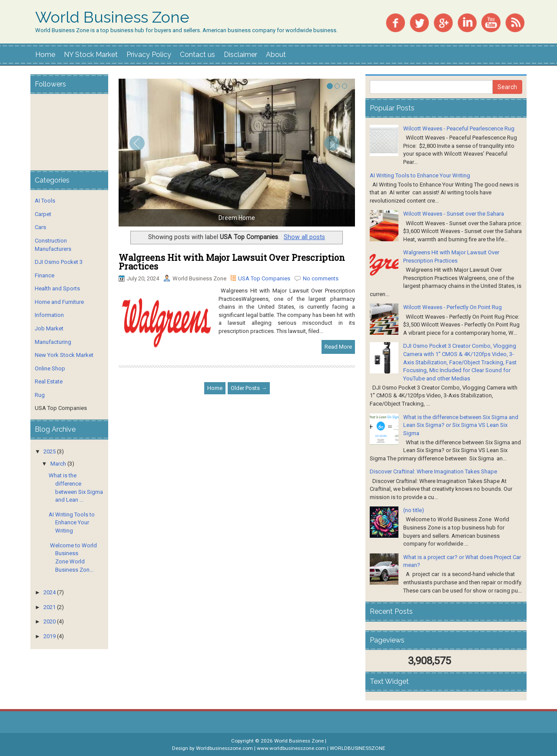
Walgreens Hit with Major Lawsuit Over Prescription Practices (232, 262)
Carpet (43, 214)
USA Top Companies (264, 278)
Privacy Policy (149, 55)
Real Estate (49, 381)
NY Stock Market (91, 55)
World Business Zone (112, 17)
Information (49, 315)
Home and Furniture (59, 302)
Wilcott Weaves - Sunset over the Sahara (454, 214)
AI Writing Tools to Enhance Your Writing (72, 523)
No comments (321, 278)
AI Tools (45, 201)
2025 (50, 451)
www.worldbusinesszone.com (291, 748)
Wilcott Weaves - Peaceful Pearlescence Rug (459, 128)
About (276, 55)
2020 (50, 621)
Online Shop (50, 368)
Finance (45, 275)
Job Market (49, 328)
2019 (50, 636)
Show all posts (304, 237)
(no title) (414, 510)
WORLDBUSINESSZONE (358, 748)
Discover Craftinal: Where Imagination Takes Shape (433, 471)
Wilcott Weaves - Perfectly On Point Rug (453, 307)
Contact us (197, 55)
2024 (50, 592)
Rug (40, 395)
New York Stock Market (64, 355)
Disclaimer (240, 55)
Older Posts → (249, 388)
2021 (50, 607)
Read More (338, 347)
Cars (40, 227)
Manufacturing (53, 342)
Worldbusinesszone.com (224, 748)
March (58, 464)
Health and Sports (57, 288)
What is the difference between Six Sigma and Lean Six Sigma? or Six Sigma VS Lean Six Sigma (461, 425)
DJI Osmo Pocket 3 (59, 262)
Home (45, 55)
